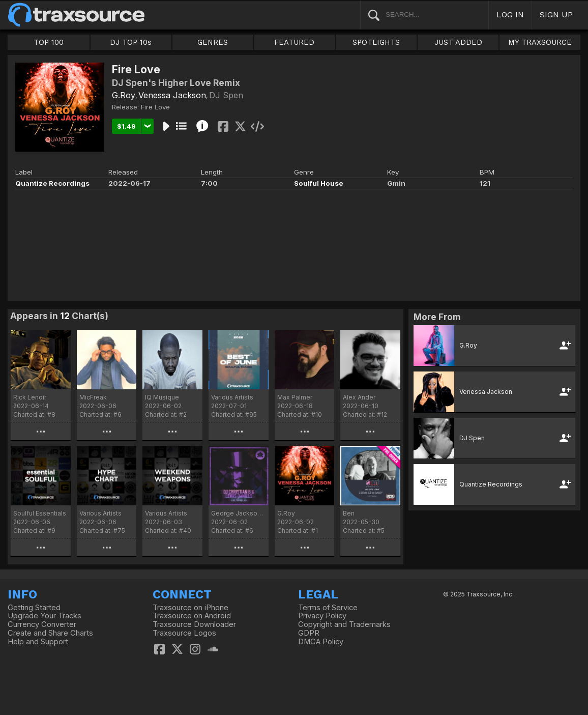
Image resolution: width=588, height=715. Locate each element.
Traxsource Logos (184, 633)
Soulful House (319, 183)
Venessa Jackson (172, 95)
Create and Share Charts (50, 633)
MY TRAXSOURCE (540, 42)
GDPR (309, 633)
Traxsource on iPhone (190, 608)
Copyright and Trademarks (344, 624)
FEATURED (294, 42)
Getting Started (34, 608)
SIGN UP (556, 15)
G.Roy (124, 95)
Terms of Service (328, 608)
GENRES (213, 42)
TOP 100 (49, 42)
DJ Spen (226, 95)
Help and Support (38, 642)
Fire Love (155, 107)
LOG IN (510, 15)
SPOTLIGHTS (376, 42)
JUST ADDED (458, 42)
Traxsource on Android (192, 616)
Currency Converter (42, 624)
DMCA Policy (321, 642)
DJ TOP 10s (131, 42)
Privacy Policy (322, 616)
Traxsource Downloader (194, 624)
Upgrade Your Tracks (45, 616)
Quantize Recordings (52, 183)
